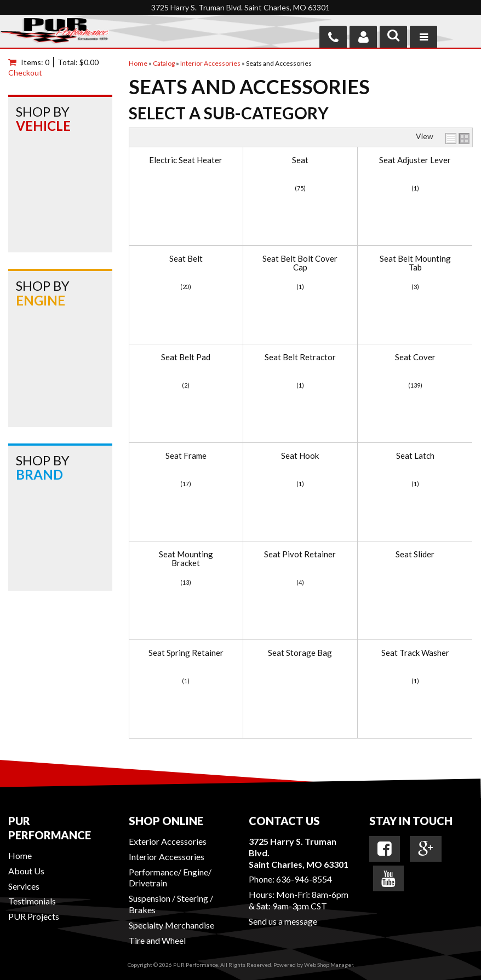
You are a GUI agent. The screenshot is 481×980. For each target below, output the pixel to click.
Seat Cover (415, 357)
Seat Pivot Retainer (300, 554)
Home (20, 855)
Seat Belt (186, 259)
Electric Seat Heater (186, 160)
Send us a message (283, 921)
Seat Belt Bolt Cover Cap (300, 263)
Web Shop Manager (328, 965)
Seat (300, 160)
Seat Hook (300, 456)
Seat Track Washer (415, 653)
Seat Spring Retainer (186, 653)
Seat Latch (415, 456)
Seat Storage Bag (300, 653)
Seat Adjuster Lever (415, 160)
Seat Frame (186, 456)
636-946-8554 (304, 879)
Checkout (25, 73)
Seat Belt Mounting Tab (415, 263)
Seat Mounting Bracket (186, 559)
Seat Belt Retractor (300, 357)
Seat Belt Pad (186, 357)
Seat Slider (415, 554)
